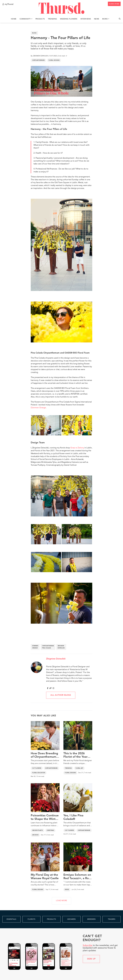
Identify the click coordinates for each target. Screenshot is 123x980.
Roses (67, 890)
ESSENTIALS (11, 919)
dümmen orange (35, 647)
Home (14, 19)
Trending (52, 19)
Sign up (91, 959)
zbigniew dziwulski (61, 647)
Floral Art (79, 768)
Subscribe (88, 945)
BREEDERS (91, 919)
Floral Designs (54, 60)
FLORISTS (31, 919)
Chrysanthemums (38, 60)
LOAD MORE (61, 901)
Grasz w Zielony (77, 448)
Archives (35, 835)
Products (40, 19)
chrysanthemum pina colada (48, 647)
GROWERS (71, 919)
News (97, 19)
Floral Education (39, 773)
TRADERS (112, 919)
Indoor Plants (38, 830)
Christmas (50, 830)
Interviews (86, 19)
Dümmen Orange (38, 408)
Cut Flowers (37, 768)
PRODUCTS (51, 919)
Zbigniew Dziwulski (56, 659)
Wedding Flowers (69, 19)
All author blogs (61, 695)
